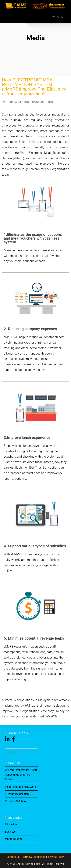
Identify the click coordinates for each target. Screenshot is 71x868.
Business (10, 832)
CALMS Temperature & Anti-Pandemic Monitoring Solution (21, 775)
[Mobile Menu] (59, 17)
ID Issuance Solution (17, 794)
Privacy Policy (56, 857)
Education (11, 824)
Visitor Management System (21, 787)
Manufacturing (14, 839)
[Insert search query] (21, 752)
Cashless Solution (15, 801)
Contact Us (13, 857)
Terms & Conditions (34, 857)
